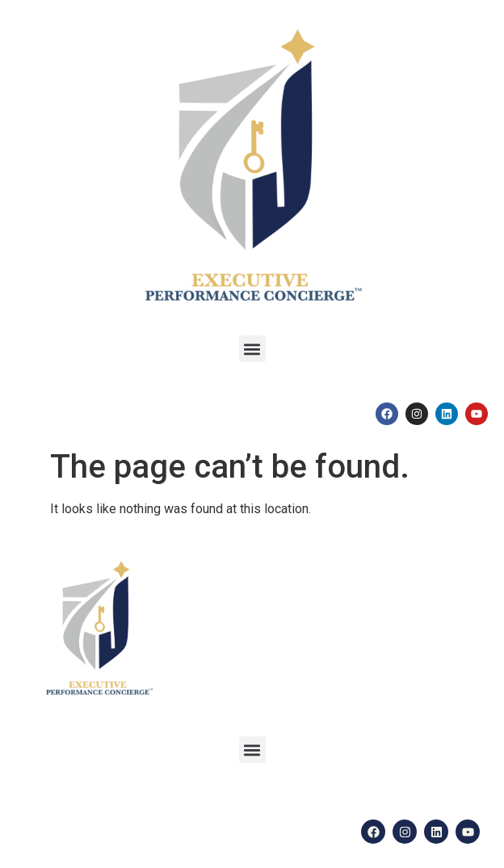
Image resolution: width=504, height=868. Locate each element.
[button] (252, 349)
